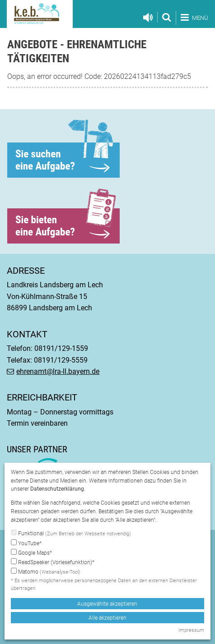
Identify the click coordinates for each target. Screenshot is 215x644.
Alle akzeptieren (107, 618)
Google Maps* (31, 552)
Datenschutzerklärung (57, 489)
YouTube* (26, 543)
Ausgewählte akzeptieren (107, 604)
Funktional (71, 534)
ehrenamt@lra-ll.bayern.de (58, 371)
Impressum (191, 630)
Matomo (46, 572)
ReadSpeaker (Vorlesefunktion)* (53, 562)
